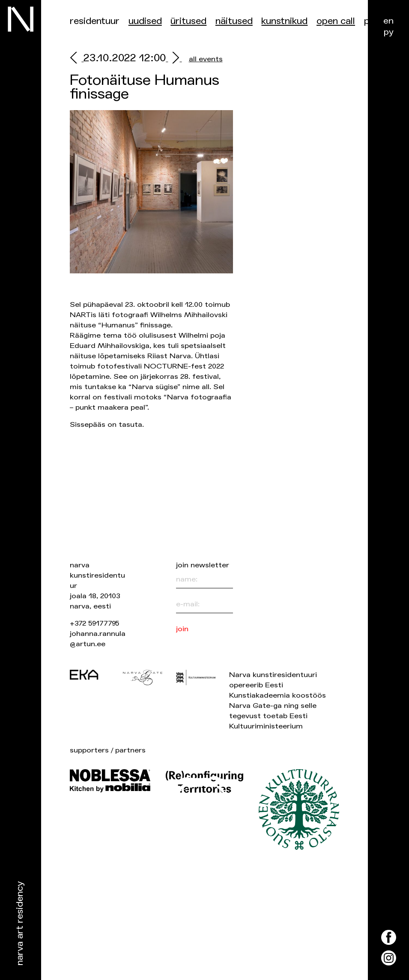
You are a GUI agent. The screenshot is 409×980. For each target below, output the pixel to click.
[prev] (77, 59)
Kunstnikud (284, 21)
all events (206, 59)
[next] (174, 59)
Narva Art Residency (20, 924)
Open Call (336, 21)
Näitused (234, 21)
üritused (188, 21)
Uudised (145, 21)
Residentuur (95, 21)
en (388, 21)
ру (389, 32)
